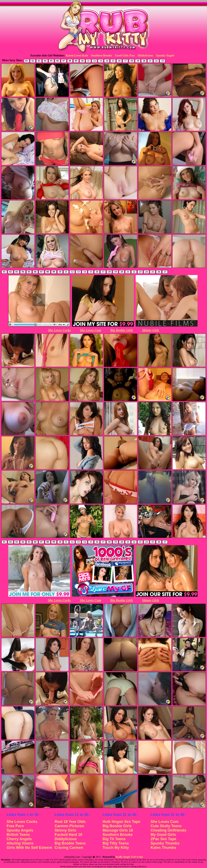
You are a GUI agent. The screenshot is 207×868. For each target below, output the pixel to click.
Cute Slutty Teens (166, 826)
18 (132, 61)
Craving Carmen (69, 848)
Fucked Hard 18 (68, 835)
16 (119, 61)
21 (150, 61)
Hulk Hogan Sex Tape (122, 822)
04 (45, 61)
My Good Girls (163, 835)
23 (162, 61)
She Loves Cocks (59, 330)
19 (138, 61)
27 (165, 272)
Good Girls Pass (125, 56)
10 (82, 61)
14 (107, 61)
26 (159, 272)
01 (27, 61)
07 (64, 61)
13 (101, 61)
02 (33, 61)
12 (94, 61)
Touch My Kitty (116, 848)
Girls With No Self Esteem (29, 848)
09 (76, 61)
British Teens (18, 835)
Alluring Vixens (20, 843)
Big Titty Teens (116, 843)
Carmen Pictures (69, 826)
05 (51, 61)
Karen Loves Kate (77, 56)
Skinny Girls (151, 330)
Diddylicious (145, 56)
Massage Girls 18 (118, 830)
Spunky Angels (165, 56)
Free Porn (15, 826)
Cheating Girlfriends (168, 830)
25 (153, 272)
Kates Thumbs (163, 848)
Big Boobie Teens (70, 843)
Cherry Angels (19, 839)
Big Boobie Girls (121, 330)
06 (58, 61)
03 (39, 61)
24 (146, 272)
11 (88, 61)
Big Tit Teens (114, 839)
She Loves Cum (90, 330)
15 (113, 61)
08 (70, 61)
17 (125, 61)
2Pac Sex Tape (163, 839)
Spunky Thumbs (165, 843)
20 (144, 61)
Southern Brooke (101, 56)
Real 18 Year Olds (70, 822)
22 (156, 61)
